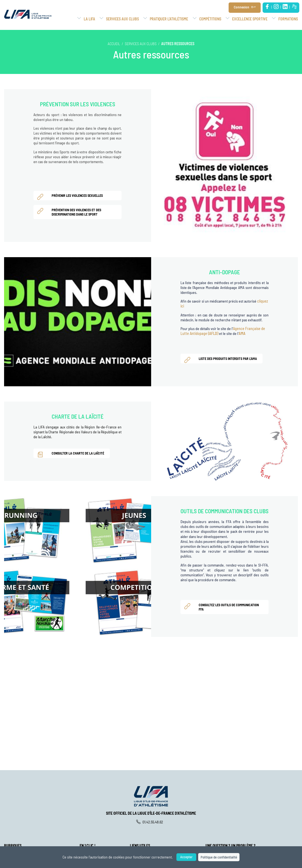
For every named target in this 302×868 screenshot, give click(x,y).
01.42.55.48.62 (151, 822)
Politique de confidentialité (220, 857)
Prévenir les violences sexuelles (71, 197)
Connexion (244, 7)
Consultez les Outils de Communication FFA (223, 607)
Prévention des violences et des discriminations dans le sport (71, 212)
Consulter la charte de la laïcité (72, 454)
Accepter (184, 857)
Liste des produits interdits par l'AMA (222, 359)
